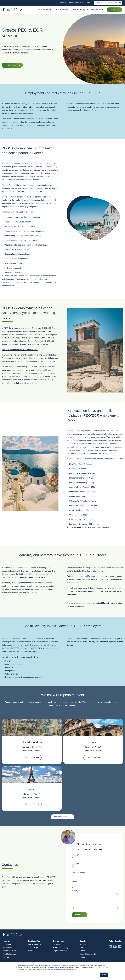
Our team (84, 948)
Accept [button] (104, 975)
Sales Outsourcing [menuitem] (44, 10)
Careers (83, 951)
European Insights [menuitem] (97, 10)
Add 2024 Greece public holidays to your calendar (88, 527)
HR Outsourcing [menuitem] (62, 10)
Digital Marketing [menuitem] (79, 10)
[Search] (108, 3)
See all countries (61, 817)
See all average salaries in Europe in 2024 (20, 350)
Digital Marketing (60, 951)
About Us (84, 944)
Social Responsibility (88, 954)
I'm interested (11, 65)
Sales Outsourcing (60, 948)
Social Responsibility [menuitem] (76, 3)
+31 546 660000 (9, 957)
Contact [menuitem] (113, 10)
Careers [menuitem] (63, 3)
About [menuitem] (89, 3)
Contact (83, 957)
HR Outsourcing (46, 880)
